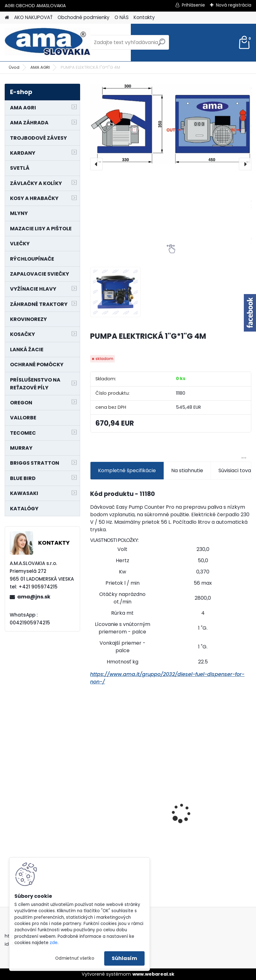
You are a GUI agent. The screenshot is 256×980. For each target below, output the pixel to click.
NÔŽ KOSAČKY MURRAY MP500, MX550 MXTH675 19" (128, 773)
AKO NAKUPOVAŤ (33, 17)
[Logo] (48, 42)
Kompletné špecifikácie (127, 470)
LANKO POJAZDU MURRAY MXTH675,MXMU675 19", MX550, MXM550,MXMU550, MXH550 (210, 813)
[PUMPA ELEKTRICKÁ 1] (115, 292)
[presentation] (96, 164)
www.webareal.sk (153, 974)
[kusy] (190, 864)
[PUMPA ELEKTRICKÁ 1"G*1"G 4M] (171, 124)
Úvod (14, 67)
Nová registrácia (234, 5)
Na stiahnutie (187, 470)
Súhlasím (124, 958)
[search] (162, 45)
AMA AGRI (40, 67)
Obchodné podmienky (84, 17)
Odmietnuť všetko (75, 958)
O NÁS (122, 17)
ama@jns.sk (34, 597)
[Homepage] (7, 18)
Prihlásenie (193, 5)
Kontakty (144, 17)
